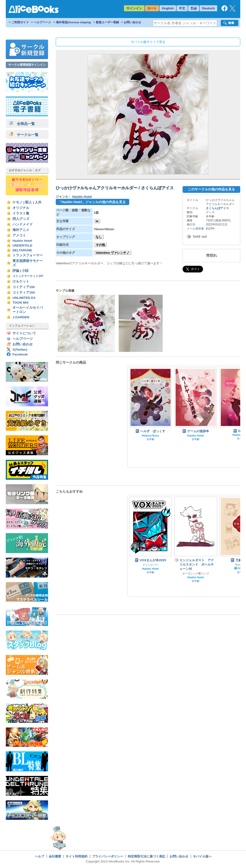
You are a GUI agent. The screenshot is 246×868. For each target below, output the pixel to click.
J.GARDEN (21, 317)
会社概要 (55, 856)
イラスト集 (21, 213)
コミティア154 (24, 292)
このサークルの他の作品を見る (211, 189)
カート (152, 8)
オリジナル (21, 208)
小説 (25, 271)
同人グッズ (21, 219)
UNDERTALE (22, 245)
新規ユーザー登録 (107, 22)
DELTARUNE (22, 250)
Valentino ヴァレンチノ (113, 253)
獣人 (29, 202)
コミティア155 (24, 287)
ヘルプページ (42, 22)
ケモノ (18, 202)
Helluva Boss (150, 436)
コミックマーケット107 (28, 276)
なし (99, 237)
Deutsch (208, 8)
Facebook (20, 354)
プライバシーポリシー (108, 856)
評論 (16, 271)
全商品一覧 (22, 124)
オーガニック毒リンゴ (196, 573)
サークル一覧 (24, 135)
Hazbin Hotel (22, 241)
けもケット (21, 281)
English (168, 8)
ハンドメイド (23, 224)
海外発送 (74, 22)
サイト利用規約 (77, 856)
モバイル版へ (202, 856)
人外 (38, 202)
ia (97, 221)
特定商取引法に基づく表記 (147, 856)
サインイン (134, 8)
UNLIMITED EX (24, 298)
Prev (135, 417)
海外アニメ (21, 230)
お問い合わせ (132, 22)
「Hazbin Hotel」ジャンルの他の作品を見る (92, 202)
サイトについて (24, 333)
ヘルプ (40, 856)
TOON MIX (21, 303)
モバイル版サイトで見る (148, 42)
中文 (182, 8)
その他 (100, 245)
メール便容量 (195, 229)
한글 (194, 8)
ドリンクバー (150, 565)
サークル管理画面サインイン (27, 65)
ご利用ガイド (20, 22)
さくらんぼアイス (217, 208)
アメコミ (19, 235)
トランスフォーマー (28, 255)
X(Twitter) (20, 350)
